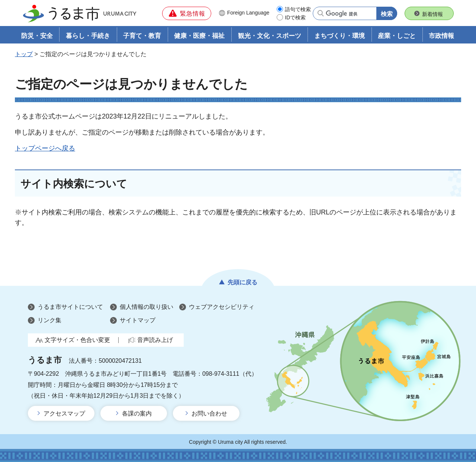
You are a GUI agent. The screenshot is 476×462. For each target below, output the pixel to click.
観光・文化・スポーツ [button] (270, 36)
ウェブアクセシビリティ (222, 307)
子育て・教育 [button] (142, 36)
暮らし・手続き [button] (88, 36)
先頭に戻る (242, 282)
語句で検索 (298, 9)
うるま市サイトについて (70, 307)
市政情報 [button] (441, 36)
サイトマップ (138, 320)
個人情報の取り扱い (147, 307)
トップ (24, 54)
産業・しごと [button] (397, 36)
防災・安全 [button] (37, 36)
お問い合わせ (209, 413)
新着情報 (432, 14)
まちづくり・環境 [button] (340, 36)
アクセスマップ (64, 413)
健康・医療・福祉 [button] (199, 36)
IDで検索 (295, 17)
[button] (187, 13)
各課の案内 (137, 413)
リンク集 (49, 320)
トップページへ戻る (45, 148)
